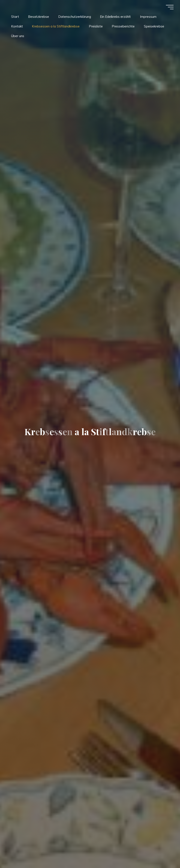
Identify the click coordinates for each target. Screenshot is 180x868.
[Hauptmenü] (170, 7)
